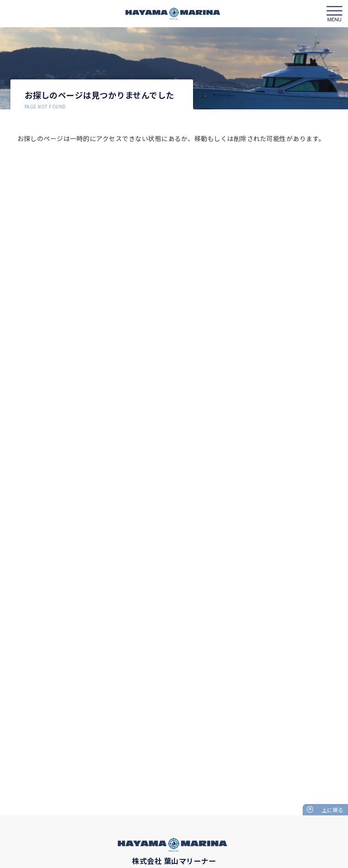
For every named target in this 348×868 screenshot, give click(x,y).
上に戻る (333, 810)
